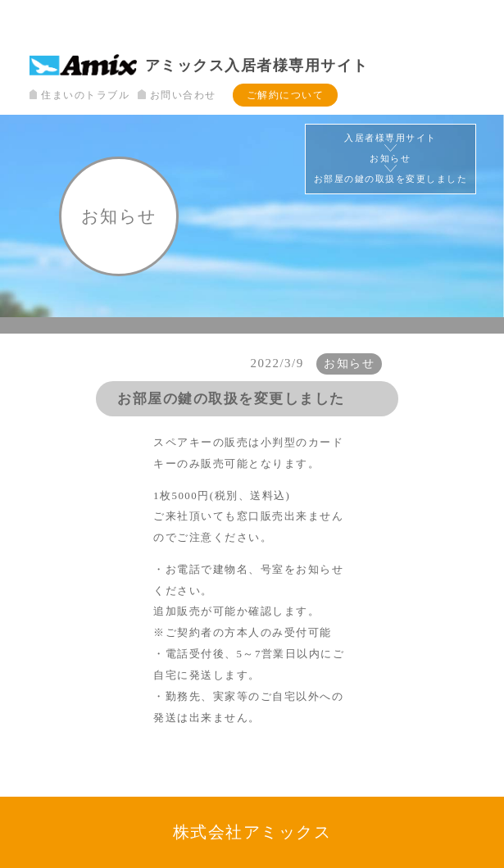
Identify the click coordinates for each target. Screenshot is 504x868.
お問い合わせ (177, 95)
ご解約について (286, 95)
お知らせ (390, 159)
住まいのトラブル (79, 95)
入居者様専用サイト (390, 138)
